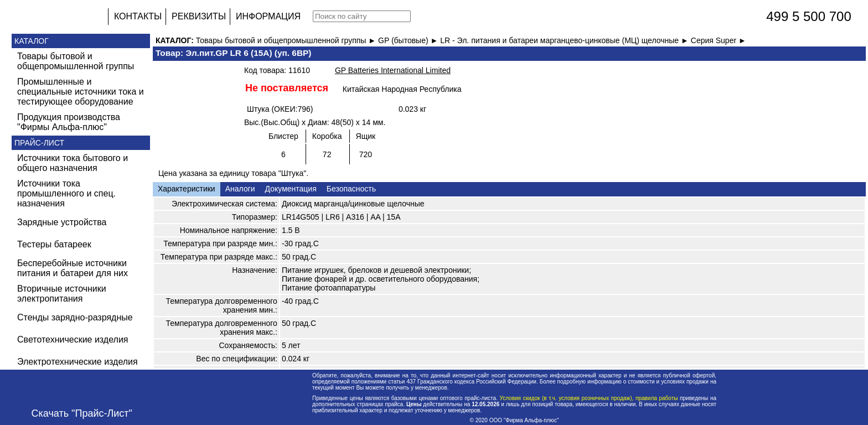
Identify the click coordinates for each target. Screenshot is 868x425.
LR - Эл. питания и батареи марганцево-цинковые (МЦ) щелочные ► (565, 40)
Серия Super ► (719, 40)
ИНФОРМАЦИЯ (268, 16)
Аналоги (240, 189)
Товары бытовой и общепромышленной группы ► (287, 40)
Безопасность (351, 189)
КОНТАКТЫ (138, 16)
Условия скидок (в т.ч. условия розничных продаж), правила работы (589, 398)
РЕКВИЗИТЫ (199, 16)
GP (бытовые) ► (409, 40)
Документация (291, 189)
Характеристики (187, 189)
